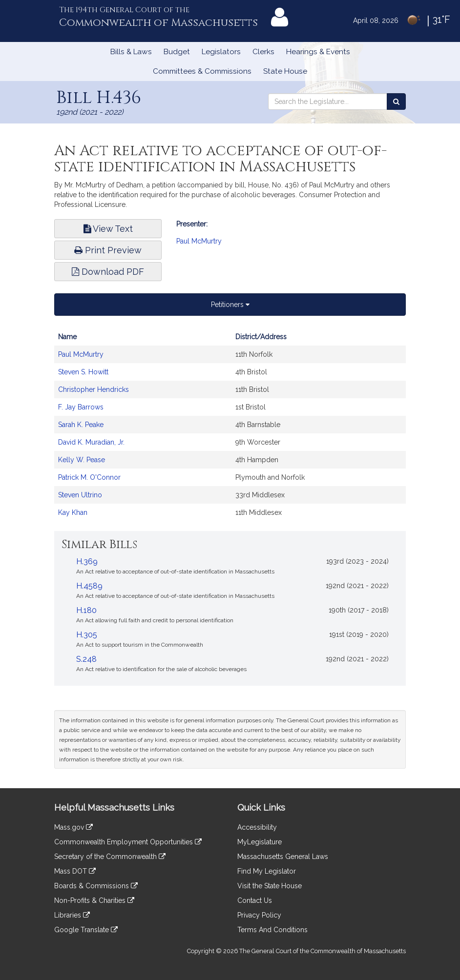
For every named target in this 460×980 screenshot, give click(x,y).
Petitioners (230, 305)
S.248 (86, 659)
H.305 (87, 635)
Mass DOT (75, 871)
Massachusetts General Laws (283, 857)
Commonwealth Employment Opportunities (128, 842)
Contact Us (255, 900)
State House (285, 71)
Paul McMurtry (199, 241)
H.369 (87, 561)
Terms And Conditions (272, 930)
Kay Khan (73, 512)
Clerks (263, 52)
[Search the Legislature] (396, 102)
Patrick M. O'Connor (89, 477)
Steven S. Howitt (83, 372)
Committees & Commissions (202, 71)
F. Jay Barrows (81, 407)
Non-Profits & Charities (94, 900)
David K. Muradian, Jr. (91, 442)
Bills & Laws (131, 52)
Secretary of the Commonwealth (110, 857)
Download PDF (108, 272)
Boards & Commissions (96, 886)
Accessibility (257, 827)
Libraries (72, 915)
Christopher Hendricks (94, 389)
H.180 (86, 610)
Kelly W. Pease (82, 460)
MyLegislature (260, 842)
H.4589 (89, 586)
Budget (177, 52)
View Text (108, 229)
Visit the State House (270, 886)
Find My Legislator (267, 871)
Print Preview (108, 250)
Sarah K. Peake (81, 425)
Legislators (221, 52)
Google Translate (86, 930)
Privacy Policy (259, 915)
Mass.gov (73, 827)
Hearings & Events (318, 52)
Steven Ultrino (80, 495)
